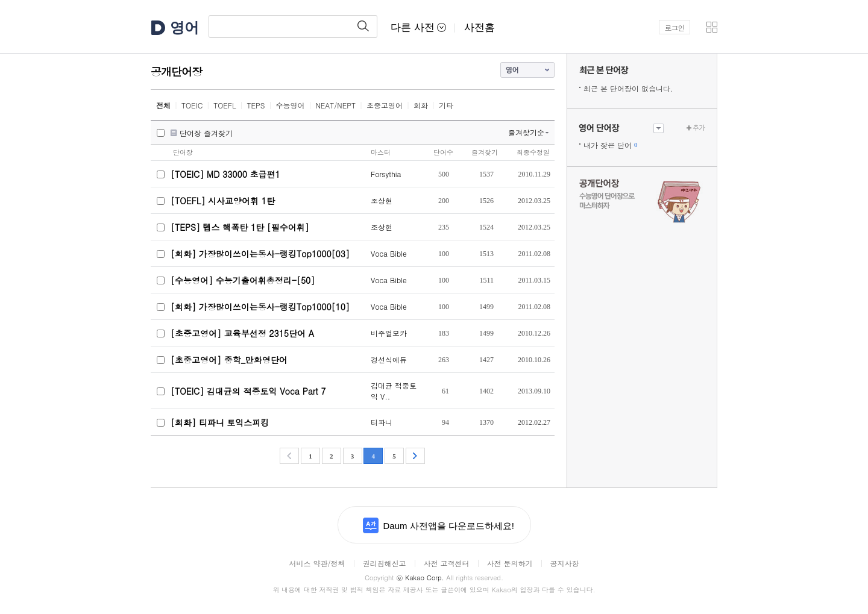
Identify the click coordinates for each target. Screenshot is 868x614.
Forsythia (386, 174)
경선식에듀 (389, 359)
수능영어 (290, 105)
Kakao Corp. (420, 578)
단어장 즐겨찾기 (206, 133)
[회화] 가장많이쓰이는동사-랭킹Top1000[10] (260, 307)
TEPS (256, 105)
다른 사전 (418, 27)
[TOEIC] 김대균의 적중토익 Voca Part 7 (248, 391)
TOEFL (225, 105)
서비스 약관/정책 (317, 563)
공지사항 (565, 563)
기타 (446, 105)
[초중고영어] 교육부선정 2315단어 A (242, 333)
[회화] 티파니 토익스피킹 (220, 422)
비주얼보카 (389, 333)
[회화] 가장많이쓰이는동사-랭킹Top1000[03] (260, 254)
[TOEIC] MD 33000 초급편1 (225, 174)
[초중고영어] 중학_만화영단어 (229, 360)
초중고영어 (385, 105)
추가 (699, 127)
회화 (421, 105)
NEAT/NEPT (335, 105)
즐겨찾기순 (526, 132)
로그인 (675, 27)
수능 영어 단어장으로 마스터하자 (642, 200)
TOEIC (192, 105)
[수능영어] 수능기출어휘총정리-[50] (243, 280)
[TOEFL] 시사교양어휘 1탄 (223, 201)
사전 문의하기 (510, 563)
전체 (163, 105)
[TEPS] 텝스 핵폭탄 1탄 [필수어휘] (240, 227)
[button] (712, 27)
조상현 (382, 200)
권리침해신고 (384, 563)
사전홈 (480, 27)
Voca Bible (389, 253)
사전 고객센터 (446, 563)
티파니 (382, 422)
